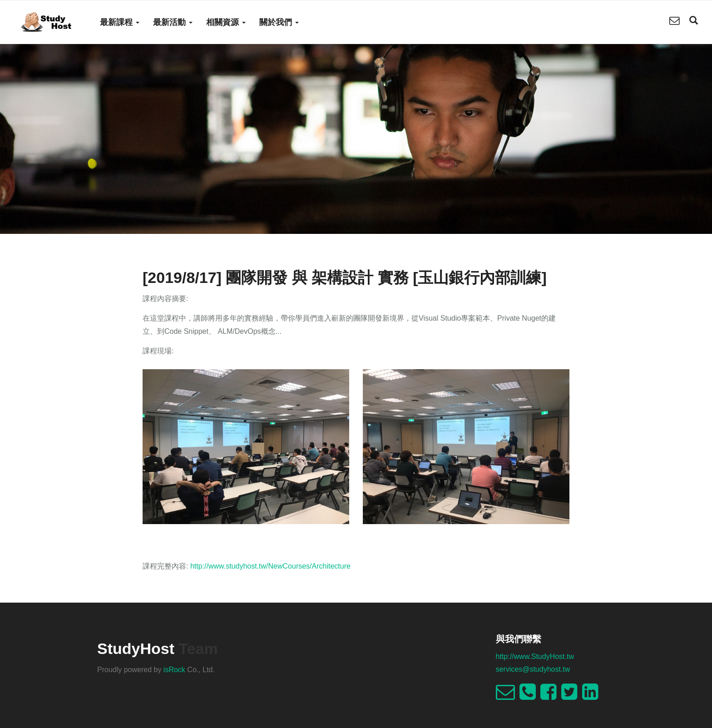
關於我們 (279, 22)
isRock (174, 670)
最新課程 (120, 22)
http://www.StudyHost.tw (535, 656)
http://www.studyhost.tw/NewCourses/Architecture (270, 566)
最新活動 (173, 22)
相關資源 (226, 22)
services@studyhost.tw (533, 669)
